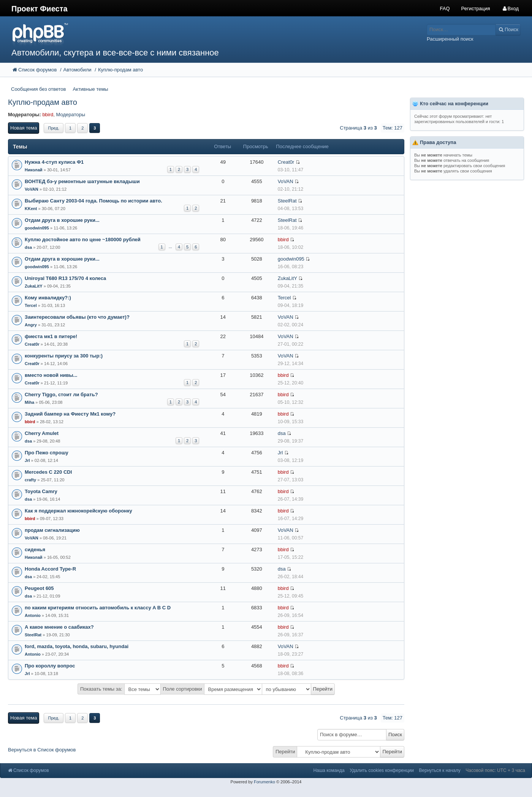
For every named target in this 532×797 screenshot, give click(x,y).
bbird (48, 115)
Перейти (285, 752)
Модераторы (71, 115)
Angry (31, 325)
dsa (28, 247)
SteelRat (287, 201)
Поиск (395, 735)
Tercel (31, 305)
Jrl (27, 460)
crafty (30, 480)
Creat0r (286, 162)
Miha (29, 402)
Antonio (33, 615)
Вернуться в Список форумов (42, 750)
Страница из (358, 128)
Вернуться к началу (440, 770)
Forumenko (264, 782)
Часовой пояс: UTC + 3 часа (495, 770)
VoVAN (32, 189)
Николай (34, 170)
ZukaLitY (34, 286)
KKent (31, 209)
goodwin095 (37, 228)
